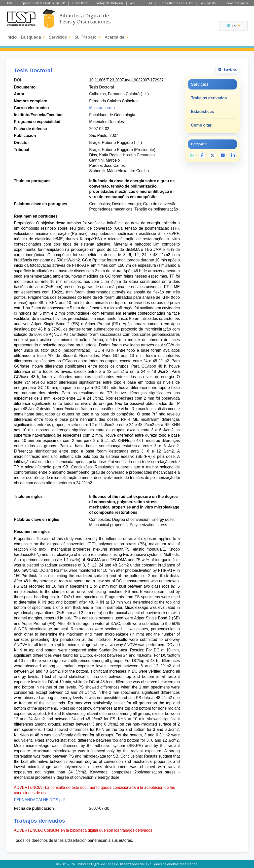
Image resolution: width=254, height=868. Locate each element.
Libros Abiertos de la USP (176, 3)
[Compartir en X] (212, 155)
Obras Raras (80, 3)
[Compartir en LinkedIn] (233, 155)
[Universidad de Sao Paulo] (21, 19)
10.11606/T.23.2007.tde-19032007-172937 (126, 80)
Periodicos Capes (236, 3)
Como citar (201, 125)
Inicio (12, 37)
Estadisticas (203, 112)
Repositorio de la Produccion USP (42, 3)
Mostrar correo (102, 108)
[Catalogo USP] (145, 94)
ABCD (134, 3)
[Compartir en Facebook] (202, 155)
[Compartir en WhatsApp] (192, 155)
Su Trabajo (88, 37)
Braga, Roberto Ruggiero (111, 143)
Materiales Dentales (106, 122)
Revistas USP (209, 3)
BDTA (148, 3)
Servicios (60, 37)
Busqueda (33, 37)
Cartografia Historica (109, 3)
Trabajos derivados (209, 98)
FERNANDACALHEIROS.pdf (39, 800)
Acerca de (117, 37)
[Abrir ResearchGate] (223, 155)
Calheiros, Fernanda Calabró (114, 94)
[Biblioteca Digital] (49, 19)
